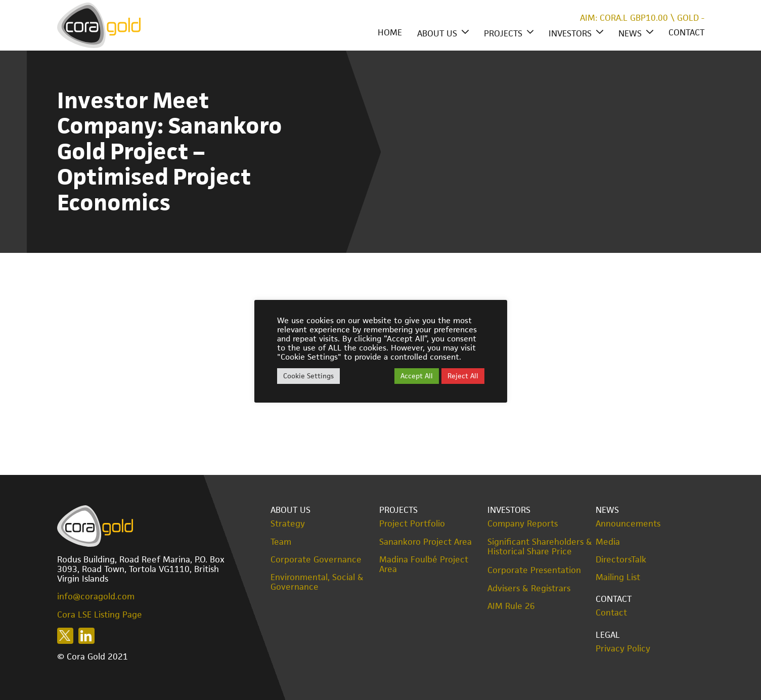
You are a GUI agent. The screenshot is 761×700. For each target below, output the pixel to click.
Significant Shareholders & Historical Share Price (540, 547)
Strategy (288, 524)
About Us (437, 33)
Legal (608, 635)
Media (608, 542)
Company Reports (523, 524)
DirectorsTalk (621, 560)
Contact (686, 32)
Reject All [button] (463, 376)
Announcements (628, 524)
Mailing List (618, 577)
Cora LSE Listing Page (100, 615)
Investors (570, 33)
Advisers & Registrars (529, 588)
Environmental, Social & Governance (317, 582)
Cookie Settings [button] (308, 376)
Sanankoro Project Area (426, 542)
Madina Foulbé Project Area (424, 564)
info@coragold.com (96, 596)
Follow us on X (65, 636)
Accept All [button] (417, 376)
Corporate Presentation (534, 570)
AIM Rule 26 (511, 606)
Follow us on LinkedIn (86, 636)
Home (390, 32)
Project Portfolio (412, 524)
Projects (503, 33)
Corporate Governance (316, 560)
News (630, 33)
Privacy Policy (623, 649)
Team (281, 542)
